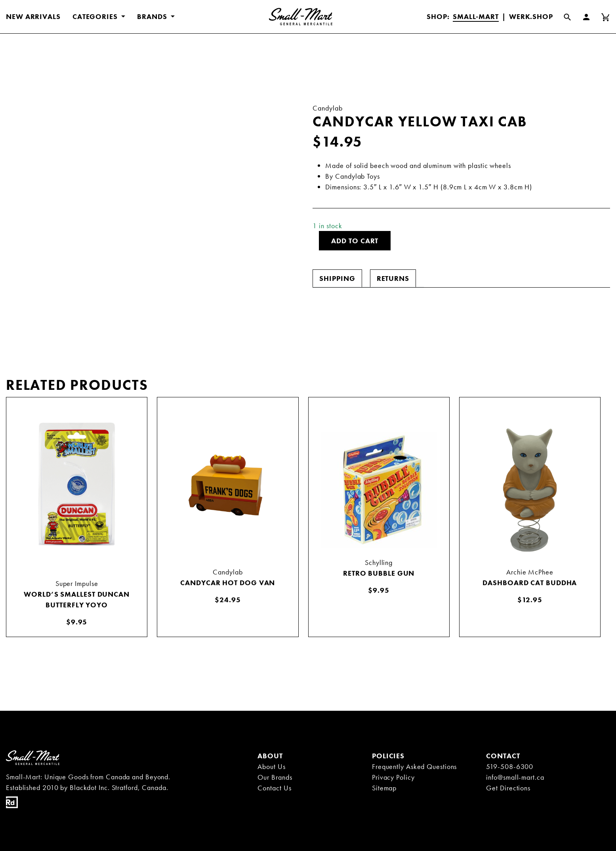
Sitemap (384, 788)
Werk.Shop (531, 16)
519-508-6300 (510, 766)
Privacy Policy (393, 777)
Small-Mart (476, 16)
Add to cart (355, 241)
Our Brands (275, 777)
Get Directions (508, 788)
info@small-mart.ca (515, 777)
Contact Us (274, 788)
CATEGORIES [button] (96, 16)
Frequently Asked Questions (414, 766)
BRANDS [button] (153, 16)
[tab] (337, 278)
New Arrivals (33, 16)
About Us (271, 766)
